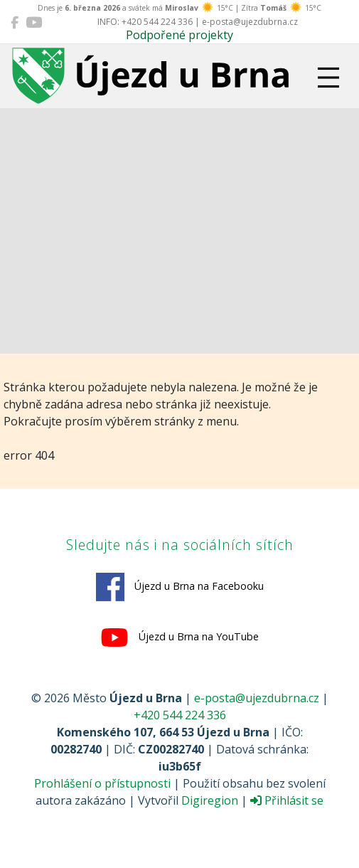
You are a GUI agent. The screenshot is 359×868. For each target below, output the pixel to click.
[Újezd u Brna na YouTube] (34, 22)
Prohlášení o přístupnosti (102, 783)
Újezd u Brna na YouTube (179, 637)
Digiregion (210, 800)
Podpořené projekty (179, 35)
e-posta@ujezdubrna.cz (257, 698)
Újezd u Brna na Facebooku (180, 587)
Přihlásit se (287, 800)
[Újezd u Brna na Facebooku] (15, 22)
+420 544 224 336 (180, 715)
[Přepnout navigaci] (328, 78)
